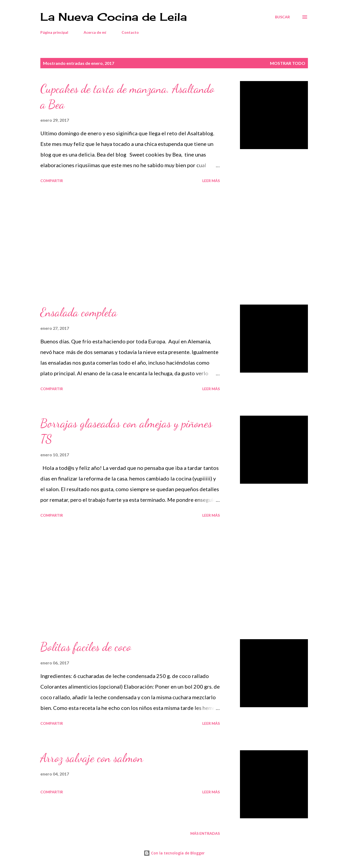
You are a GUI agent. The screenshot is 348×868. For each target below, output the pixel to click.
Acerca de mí (95, 32)
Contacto (130, 32)
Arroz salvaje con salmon (92, 758)
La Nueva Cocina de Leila (114, 17)
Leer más (211, 181)
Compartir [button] (52, 181)
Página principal (54, 32)
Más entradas (205, 833)
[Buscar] (282, 17)
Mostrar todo (288, 63)
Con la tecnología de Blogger (174, 853)
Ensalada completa (79, 312)
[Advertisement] (130, 245)
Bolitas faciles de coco (86, 647)
